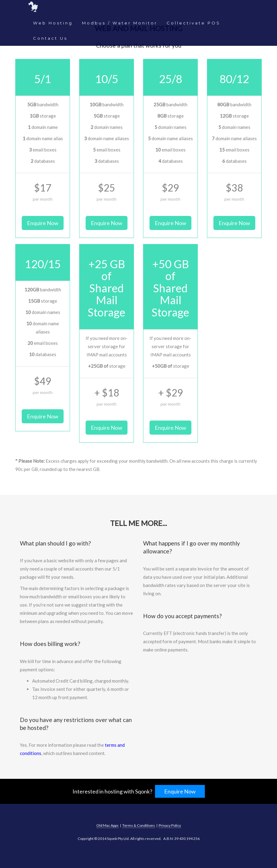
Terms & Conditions (139, 825)
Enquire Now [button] (43, 223)
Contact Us (50, 38)
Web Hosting (53, 23)
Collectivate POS (194, 23)
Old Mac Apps (107, 825)
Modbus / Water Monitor (120, 23)
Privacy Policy (170, 825)
